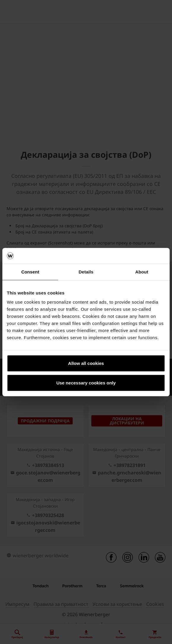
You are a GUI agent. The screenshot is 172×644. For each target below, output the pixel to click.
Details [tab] (86, 272)
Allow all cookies (86, 363)
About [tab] (142, 272)
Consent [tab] (30, 272)
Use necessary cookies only (86, 383)
